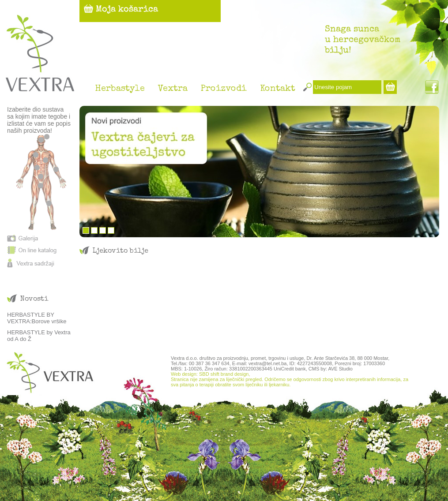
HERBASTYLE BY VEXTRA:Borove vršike (37, 318)
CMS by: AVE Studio (331, 369)
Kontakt (278, 89)
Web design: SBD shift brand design (210, 374)
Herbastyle (120, 89)
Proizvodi (224, 89)
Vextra (173, 89)
